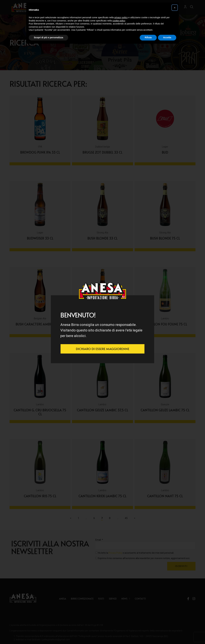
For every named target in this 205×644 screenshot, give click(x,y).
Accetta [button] (167, 37)
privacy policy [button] (121, 17)
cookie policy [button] (119, 21)
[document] (102, 322)
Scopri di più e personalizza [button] (48, 37)
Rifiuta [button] (148, 37)
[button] (175, 8)
